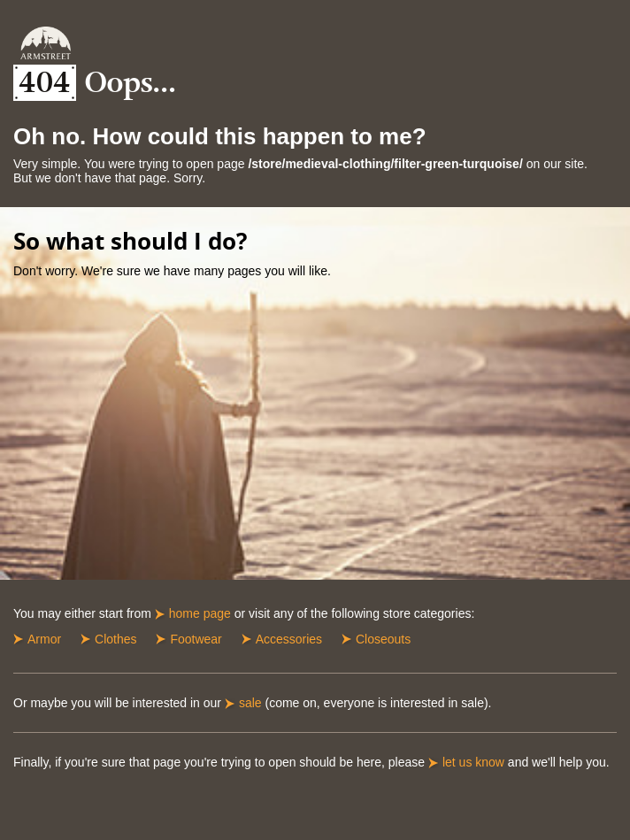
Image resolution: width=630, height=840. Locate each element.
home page (200, 613)
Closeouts (383, 639)
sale (250, 703)
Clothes (115, 639)
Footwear (196, 639)
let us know (473, 762)
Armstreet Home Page (46, 43)
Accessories (289, 639)
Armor (44, 639)
